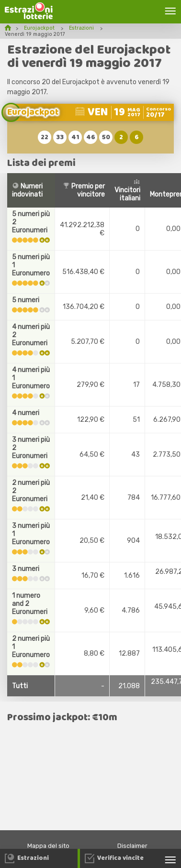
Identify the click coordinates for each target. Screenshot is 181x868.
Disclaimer (132, 846)
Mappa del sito (48, 846)
